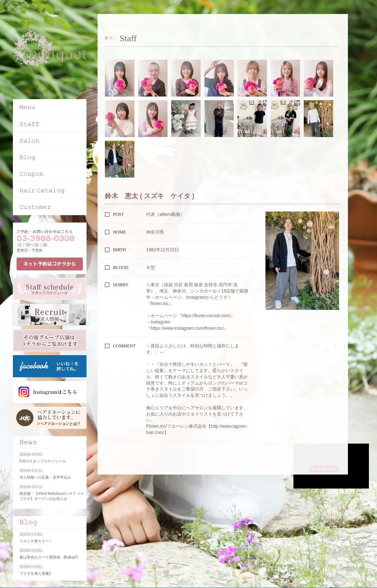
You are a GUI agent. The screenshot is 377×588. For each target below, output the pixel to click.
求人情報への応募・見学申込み (45, 477)
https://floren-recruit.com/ (206, 316)
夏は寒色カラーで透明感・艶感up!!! (49, 557)
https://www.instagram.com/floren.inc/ (187, 328)
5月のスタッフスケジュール (43, 461)
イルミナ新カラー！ (36, 541)
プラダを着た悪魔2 (35, 573)
